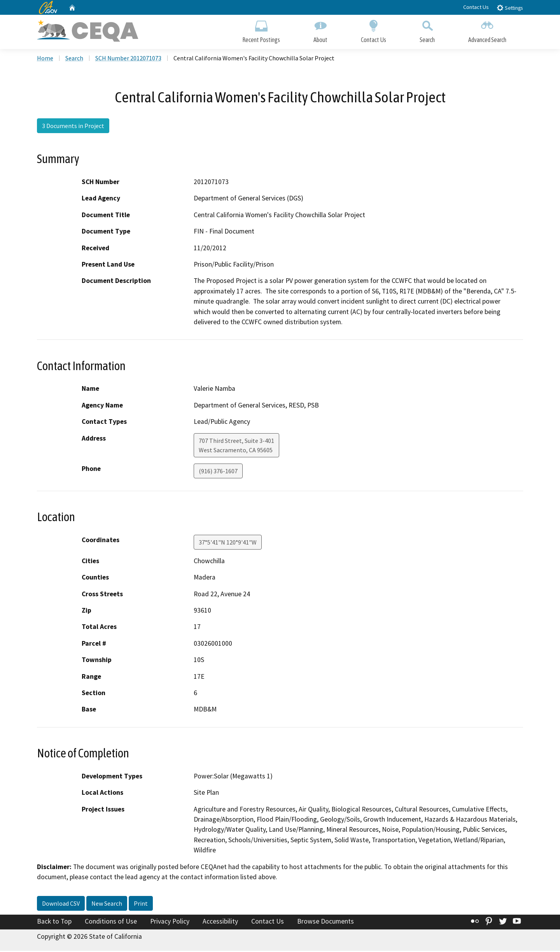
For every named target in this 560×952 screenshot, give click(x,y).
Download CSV (61, 904)
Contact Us (476, 7)
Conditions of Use (111, 922)
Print (141, 904)
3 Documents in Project (73, 126)
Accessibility (220, 922)
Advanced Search (487, 30)
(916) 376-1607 (218, 472)
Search (427, 30)
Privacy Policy (170, 922)
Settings (510, 8)
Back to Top (54, 922)
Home (45, 59)
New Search (107, 904)
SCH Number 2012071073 (128, 59)
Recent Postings (261, 30)
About (320, 30)
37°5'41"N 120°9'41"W (228, 543)
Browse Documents (325, 922)
